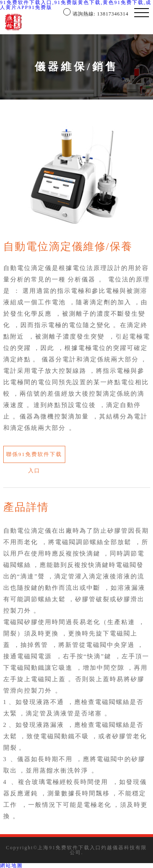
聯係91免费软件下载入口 (34, 457)
